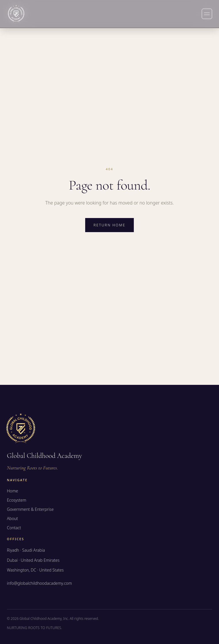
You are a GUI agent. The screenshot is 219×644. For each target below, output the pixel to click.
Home (13, 491)
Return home (109, 225)
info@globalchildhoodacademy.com (39, 583)
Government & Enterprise (30, 509)
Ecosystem (17, 500)
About (12, 518)
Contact (14, 528)
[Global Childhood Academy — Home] (16, 14)
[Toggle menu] (207, 14)
